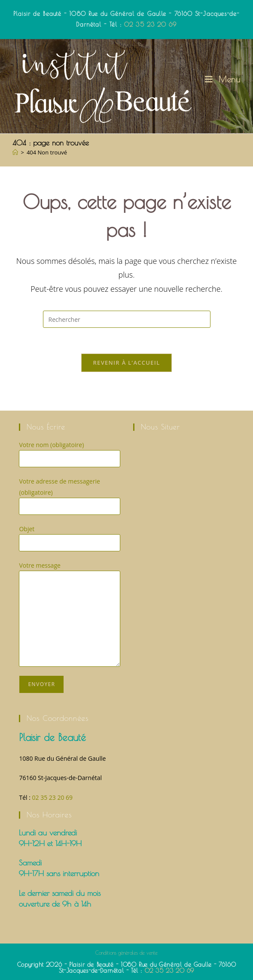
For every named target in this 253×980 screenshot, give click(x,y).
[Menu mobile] (223, 79)
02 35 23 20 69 (150, 24)
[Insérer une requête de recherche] (127, 319)
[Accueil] (15, 152)
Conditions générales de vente (126, 953)
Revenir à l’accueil (126, 363)
